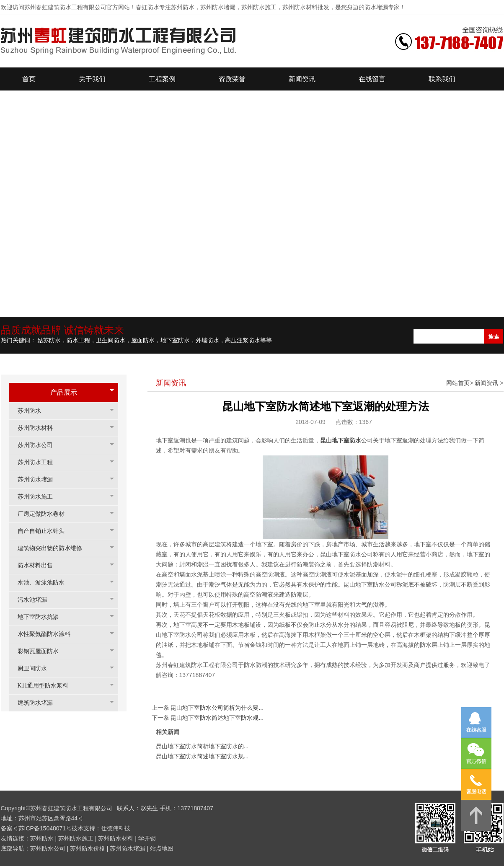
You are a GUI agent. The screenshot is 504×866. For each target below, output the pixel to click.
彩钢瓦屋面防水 (42, 651)
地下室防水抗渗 (42, 617)
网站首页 (458, 383)
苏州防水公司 (39, 445)
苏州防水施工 (39, 497)
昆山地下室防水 (341, 440)
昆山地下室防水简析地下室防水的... (202, 746)
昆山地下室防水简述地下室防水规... (217, 718)
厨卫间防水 (36, 668)
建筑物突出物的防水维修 (54, 548)
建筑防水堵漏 (39, 703)
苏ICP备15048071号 (45, 828)
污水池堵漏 (36, 600)
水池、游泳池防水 (45, 583)
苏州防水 (34, 411)
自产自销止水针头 (45, 531)
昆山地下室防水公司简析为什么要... (217, 708)
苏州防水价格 (88, 848)
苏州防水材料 (39, 428)
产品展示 (64, 392)
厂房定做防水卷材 (45, 514)
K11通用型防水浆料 (47, 686)
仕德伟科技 (116, 828)
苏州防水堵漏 (39, 480)
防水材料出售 (39, 565)
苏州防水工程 (39, 462)
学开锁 (147, 838)
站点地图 (162, 848)
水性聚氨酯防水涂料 (48, 634)
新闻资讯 (486, 383)
